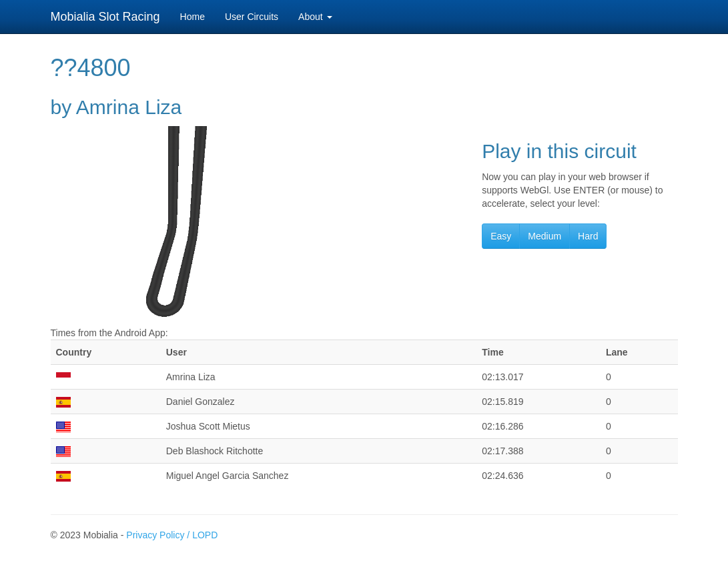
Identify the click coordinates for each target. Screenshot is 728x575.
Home (193, 17)
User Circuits (252, 17)
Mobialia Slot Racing (105, 17)
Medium (544, 236)
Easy (501, 236)
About (315, 17)
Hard (588, 236)
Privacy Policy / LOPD (172, 535)
